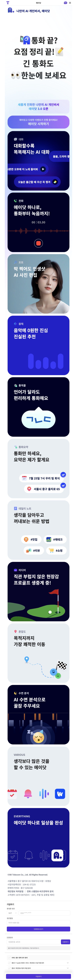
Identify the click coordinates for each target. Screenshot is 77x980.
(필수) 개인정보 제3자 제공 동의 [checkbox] (19, 968)
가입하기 (38, 976)
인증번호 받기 (38, 929)
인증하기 (66, 942)
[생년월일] (38, 923)
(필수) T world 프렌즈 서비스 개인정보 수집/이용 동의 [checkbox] (26, 963)
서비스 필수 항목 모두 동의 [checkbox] (18, 958)
